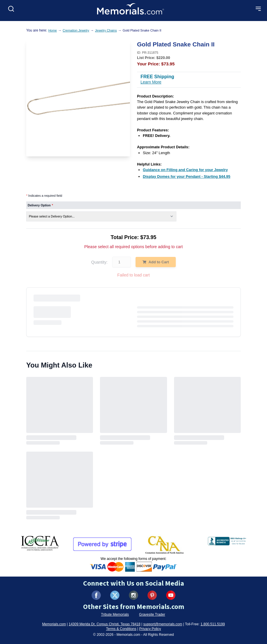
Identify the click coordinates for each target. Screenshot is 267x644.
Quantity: (99, 262)
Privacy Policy (150, 629)
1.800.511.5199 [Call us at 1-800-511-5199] (213, 624)
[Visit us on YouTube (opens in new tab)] (171, 595)
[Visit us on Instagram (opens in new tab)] (133, 595)
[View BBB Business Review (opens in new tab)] (228, 540)
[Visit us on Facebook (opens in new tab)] (96, 595)
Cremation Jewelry (76, 30)
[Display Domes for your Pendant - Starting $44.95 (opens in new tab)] (187, 176)
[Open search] (11, 9)
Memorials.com (54, 624)
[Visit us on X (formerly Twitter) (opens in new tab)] (115, 595)
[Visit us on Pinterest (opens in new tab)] (152, 595)
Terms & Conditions (121, 629)
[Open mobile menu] (258, 9)
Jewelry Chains (106, 30)
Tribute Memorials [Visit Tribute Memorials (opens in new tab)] (115, 615)
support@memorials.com (163, 624)
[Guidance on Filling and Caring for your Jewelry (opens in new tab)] (185, 170)
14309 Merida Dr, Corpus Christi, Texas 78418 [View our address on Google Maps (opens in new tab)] (105, 624)
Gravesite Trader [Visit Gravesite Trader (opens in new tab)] (152, 615)
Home (53, 30)
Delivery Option (40, 205)
